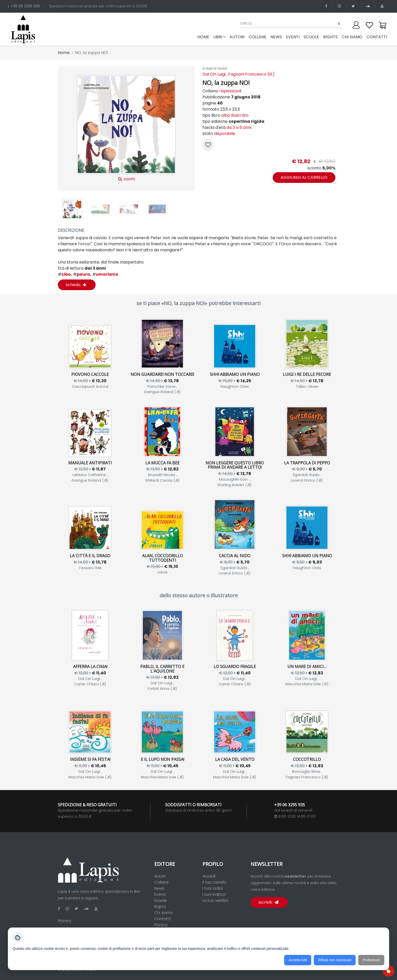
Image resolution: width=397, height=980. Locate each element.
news (276, 37)
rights (330, 37)
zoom (126, 128)
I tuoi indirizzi (214, 894)
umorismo (105, 274)
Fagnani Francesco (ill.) (252, 74)
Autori (160, 876)
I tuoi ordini (213, 888)
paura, (82, 274)
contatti (377, 37)
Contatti (162, 919)
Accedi (209, 876)
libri (219, 37)
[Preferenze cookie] (389, 971)
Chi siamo (164, 913)
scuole (311, 37)
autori (237, 37)
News (159, 888)
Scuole (161, 900)
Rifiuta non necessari (335, 960)
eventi (293, 37)
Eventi (160, 894)
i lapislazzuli (230, 91)
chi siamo (352, 37)
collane (257, 37)
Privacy (65, 921)
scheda (76, 285)
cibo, (65, 274)
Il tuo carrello (214, 882)
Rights (160, 907)
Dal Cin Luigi (214, 74)
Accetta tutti (298, 960)
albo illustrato (235, 115)
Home (204, 37)
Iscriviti (269, 902)
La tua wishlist (215, 900)
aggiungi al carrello (304, 177)
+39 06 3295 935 (24, 6)
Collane (161, 882)
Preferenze (371, 960)
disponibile (225, 134)
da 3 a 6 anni (239, 127)
